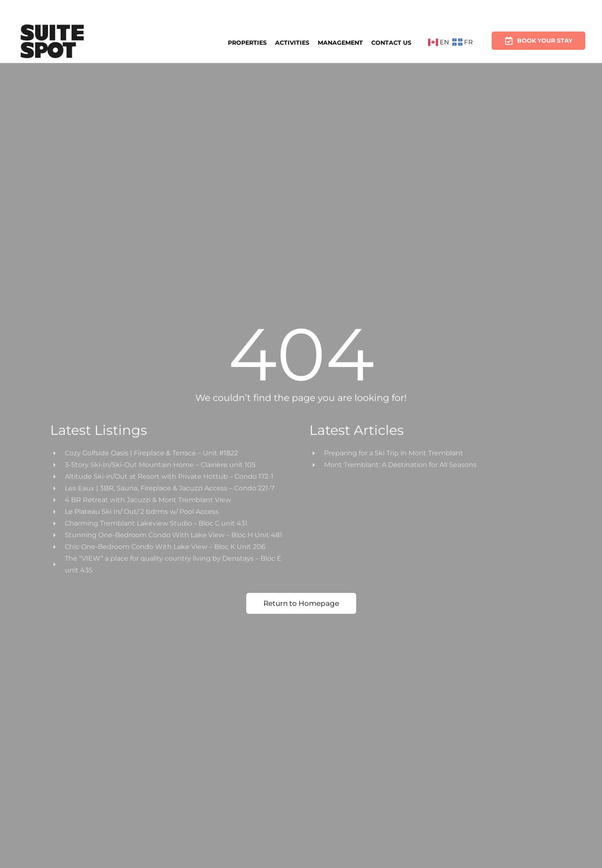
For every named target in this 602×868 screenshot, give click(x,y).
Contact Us (391, 41)
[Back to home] (52, 43)
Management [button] (340, 42)
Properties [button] (247, 42)
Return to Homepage (301, 603)
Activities (292, 42)
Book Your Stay (538, 38)
